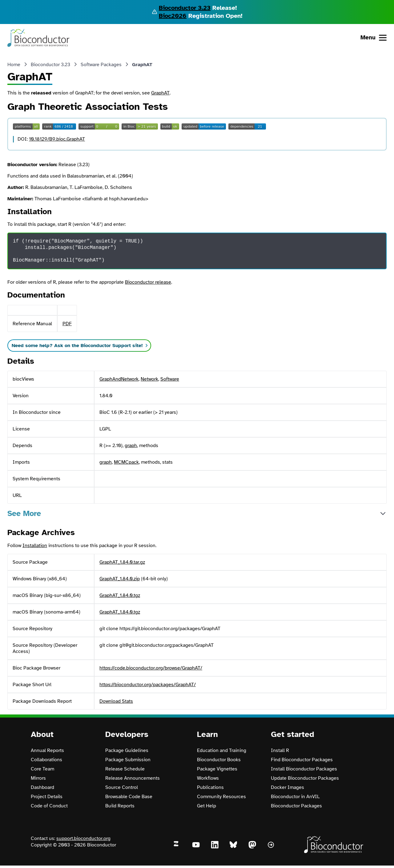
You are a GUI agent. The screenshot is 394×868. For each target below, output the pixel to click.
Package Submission (128, 760)
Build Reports (120, 806)
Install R (280, 750)
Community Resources (221, 797)
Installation (35, 546)
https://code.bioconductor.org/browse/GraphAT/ (151, 668)
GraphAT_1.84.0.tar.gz (122, 562)
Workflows (208, 778)
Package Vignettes (217, 769)
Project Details (47, 797)
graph (131, 446)
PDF (67, 324)
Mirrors (38, 778)
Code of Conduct (49, 806)
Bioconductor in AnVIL (295, 797)
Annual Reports (47, 750)
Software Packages (101, 65)
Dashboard (42, 787)
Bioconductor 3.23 (185, 8)
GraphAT (160, 93)
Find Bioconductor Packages (302, 760)
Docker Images (287, 787)
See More (24, 513)
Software (170, 379)
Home (14, 65)
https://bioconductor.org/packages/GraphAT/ (148, 685)
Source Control (122, 787)
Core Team (42, 769)
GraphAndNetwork (119, 379)
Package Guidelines (127, 750)
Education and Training (222, 750)
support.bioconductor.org (83, 838)
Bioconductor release (148, 282)
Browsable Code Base (129, 797)
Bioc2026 (173, 16)
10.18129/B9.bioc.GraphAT (57, 139)
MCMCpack (126, 462)
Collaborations (46, 760)
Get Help (207, 806)
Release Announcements (133, 778)
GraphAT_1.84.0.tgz (120, 595)
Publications (210, 787)
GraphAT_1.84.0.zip (120, 579)
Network (149, 379)
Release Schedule (125, 769)
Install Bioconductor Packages (304, 769)
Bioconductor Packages (296, 806)
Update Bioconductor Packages (305, 778)
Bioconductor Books (219, 760)
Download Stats (116, 701)
